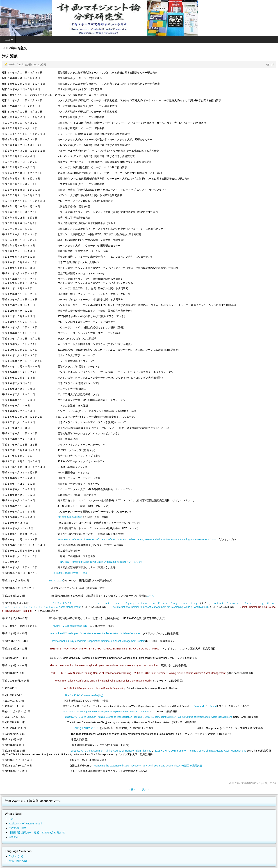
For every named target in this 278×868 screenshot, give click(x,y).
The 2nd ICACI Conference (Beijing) (84, 695)
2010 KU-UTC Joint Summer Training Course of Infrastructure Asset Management (188, 717)
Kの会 (12, 819)
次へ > (146, 790)
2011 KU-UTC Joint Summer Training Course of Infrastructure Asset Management (200, 751)
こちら (151, 596)
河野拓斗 (14, 837)
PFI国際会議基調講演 (70, 517)
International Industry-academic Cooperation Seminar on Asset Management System (98, 641)
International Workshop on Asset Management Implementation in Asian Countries (95, 633)
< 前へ (132, 790)
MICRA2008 (56, 581)
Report (213, 706)
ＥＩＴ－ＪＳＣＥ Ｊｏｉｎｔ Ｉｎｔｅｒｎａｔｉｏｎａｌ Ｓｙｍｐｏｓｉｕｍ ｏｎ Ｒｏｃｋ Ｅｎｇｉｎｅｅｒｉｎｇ (125, 603)
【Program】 (198, 706)
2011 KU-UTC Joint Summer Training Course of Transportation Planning (111, 751)
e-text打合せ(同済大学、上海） (71, 573)
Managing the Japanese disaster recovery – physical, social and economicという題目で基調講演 (148, 766)
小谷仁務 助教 (18, 828)
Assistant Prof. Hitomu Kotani (25, 824)
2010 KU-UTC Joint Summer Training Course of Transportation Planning (104, 717)
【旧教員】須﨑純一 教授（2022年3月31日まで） (38, 833)
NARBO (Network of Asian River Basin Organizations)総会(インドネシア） (102, 562)
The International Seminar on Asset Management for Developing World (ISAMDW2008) (160, 607)
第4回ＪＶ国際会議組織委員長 (70, 626)
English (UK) (16, 856)
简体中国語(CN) (18, 861)
